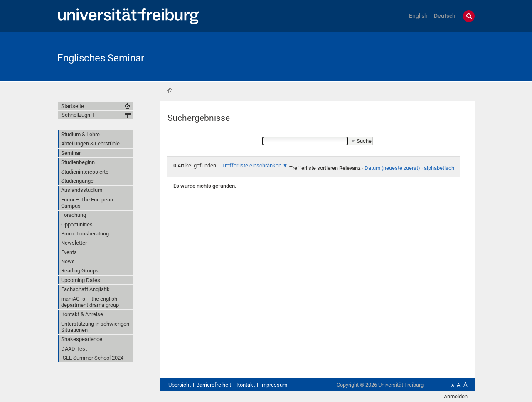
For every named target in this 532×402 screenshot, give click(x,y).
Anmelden (456, 396)
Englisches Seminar (101, 58)
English (418, 16)
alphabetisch (439, 168)
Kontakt (246, 385)
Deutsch (445, 16)
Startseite (170, 91)
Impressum (274, 385)
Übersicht (180, 385)
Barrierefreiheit (214, 385)
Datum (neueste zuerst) (392, 168)
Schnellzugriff (78, 115)
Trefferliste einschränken (251, 165)
